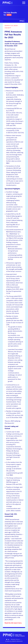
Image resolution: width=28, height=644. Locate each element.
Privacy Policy (16, 639)
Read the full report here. (13, 623)
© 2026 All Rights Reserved (14, 641)
